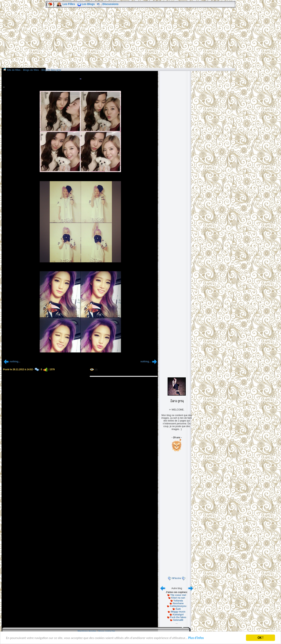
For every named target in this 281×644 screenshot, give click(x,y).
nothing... (15, 362)
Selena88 (178, 620)
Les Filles (69, 4)
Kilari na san (178, 598)
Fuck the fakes (178, 617)
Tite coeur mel (178, 595)
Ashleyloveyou (178, 606)
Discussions (111, 4)
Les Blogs (88, 4)
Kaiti (178, 609)
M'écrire (177, 578)
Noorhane (178, 603)
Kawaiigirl (178, 615)
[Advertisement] (140, 40)
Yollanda (178, 601)
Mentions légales (87, 631)
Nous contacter (107, 631)
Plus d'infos (196, 638)
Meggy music (178, 612)
